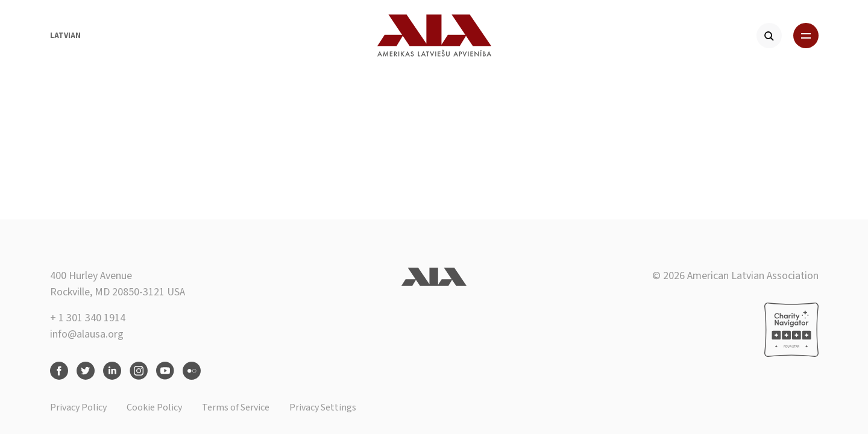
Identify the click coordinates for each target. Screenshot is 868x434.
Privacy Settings (323, 407)
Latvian (65, 36)
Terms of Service (236, 407)
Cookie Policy (154, 407)
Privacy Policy (78, 407)
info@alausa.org (87, 334)
